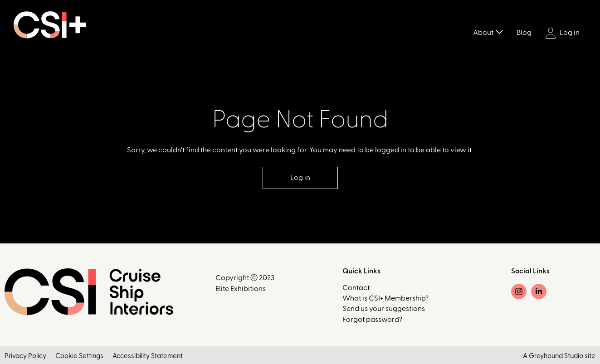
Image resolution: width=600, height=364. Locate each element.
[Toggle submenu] (499, 31)
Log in (562, 33)
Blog (524, 33)
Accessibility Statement (148, 356)
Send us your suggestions (384, 309)
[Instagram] (519, 291)
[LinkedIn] (539, 291)
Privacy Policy (25, 356)
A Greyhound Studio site (559, 356)
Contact (356, 288)
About (483, 33)
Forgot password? (372, 320)
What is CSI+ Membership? (385, 298)
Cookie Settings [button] (79, 356)
